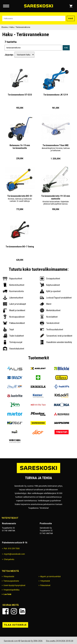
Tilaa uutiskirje (15, 625)
